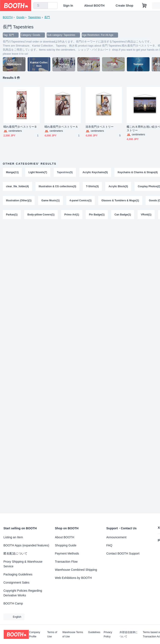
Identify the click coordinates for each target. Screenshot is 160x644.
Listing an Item (13, 537)
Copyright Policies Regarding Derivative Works (23, 593)
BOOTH (8, 17)
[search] (44, 6)
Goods (20, 17)
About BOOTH (94, 6)
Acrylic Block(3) (118, 186)
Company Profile (35, 634)
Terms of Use (52, 634)
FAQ (109, 545)
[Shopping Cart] (144, 6)
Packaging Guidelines (18, 574)
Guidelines (94, 632)
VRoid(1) (146, 215)
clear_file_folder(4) (17, 186)
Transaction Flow (66, 562)
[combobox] (41, 6)
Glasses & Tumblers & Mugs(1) (120, 201)
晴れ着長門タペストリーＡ (61, 127)
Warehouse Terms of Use (73, 634)
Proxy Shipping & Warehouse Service (23, 564)
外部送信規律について (129, 634)
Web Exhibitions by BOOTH (73, 578)
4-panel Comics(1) (81, 201)
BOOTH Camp (13, 603)
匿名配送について (15, 553)
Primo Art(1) (72, 215)
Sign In (68, 6)
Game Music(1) (50, 201)
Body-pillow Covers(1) (41, 215)
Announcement (116, 537)
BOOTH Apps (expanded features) (26, 545)
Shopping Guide (66, 545)
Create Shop (124, 6)
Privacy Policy (108, 634)
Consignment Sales (16, 583)
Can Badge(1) (123, 215)
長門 (47, 17)
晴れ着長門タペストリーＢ (20, 127)
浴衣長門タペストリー (100, 127)
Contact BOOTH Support (123, 553)
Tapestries (34, 17)
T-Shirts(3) (92, 186)
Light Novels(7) (38, 172)
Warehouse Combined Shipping (76, 570)
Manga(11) (12, 172)
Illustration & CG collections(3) (57, 186)
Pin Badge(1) (97, 215)
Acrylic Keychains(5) (95, 172)
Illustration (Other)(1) (19, 201)
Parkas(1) (12, 215)
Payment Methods (67, 553)
